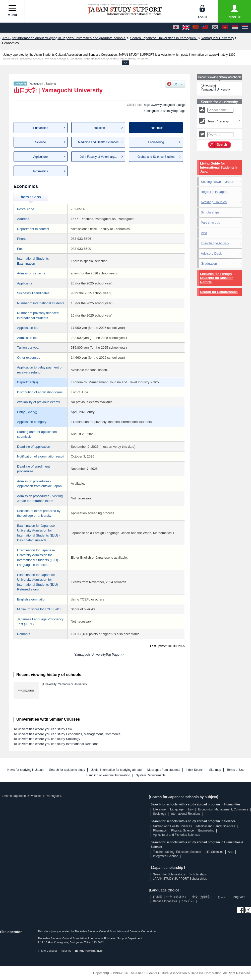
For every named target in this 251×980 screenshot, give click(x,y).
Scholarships (210, 212)
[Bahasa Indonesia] (235, 28)
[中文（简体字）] (196, 28)
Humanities (40, 128)
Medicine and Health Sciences (98, 142)
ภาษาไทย (188, 901)
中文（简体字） (177, 897)
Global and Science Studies (156, 157)
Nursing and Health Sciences (172, 826)
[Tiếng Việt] (225, 28)
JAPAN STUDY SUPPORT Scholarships (180, 879)
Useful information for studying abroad (116, 770)
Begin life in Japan (214, 192)
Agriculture (41, 157)
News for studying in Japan (25, 770)
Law (191, 809)
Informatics (41, 171)
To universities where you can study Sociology (47, 739)
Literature (159, 809)
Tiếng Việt (238, 897)
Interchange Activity (215, 243)
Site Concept (47, 951)
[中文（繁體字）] (205, 28)
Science (41, 142)
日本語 (157, 897)
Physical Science (182, 831)
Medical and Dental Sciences (216, 826)
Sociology (159, 814)
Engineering (156, 142)
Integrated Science (165, 856)
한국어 (222, 897)
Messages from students (164, 770)
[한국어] (215, 28)
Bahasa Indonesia (165, 901)
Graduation (209, 263)
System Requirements (151, 775)
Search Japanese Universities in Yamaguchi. (32, 796)
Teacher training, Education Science (177, 852)
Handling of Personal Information (108, 775)
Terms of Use (236, 770)
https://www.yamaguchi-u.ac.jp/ (165, 105)
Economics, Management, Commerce (223, 809)
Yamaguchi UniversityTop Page (165, 111)
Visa (204, 233)
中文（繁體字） (203, 897)
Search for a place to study (67, 770)
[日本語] (176, 28)
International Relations (185, 814)
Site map (215, 770)
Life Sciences (214, 852)
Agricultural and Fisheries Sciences (176, 835)
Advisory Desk (211, 253)
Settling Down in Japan (217, 182)
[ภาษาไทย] (245, 28)
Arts (231, 852)
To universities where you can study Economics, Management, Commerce (67, 734)
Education (98, 128)
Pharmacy (160, 831)
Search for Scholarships (219, 292)
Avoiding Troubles (214, 202)
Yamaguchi (36, 84)
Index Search (195, 770)
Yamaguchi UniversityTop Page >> (99, 655)
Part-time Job (210, 223)
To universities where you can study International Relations (56, 744)
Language (177, 809)
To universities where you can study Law (43, 729)
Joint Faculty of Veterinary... (98, 157)
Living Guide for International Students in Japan (219, 167)
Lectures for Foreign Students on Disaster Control (216, 278)
